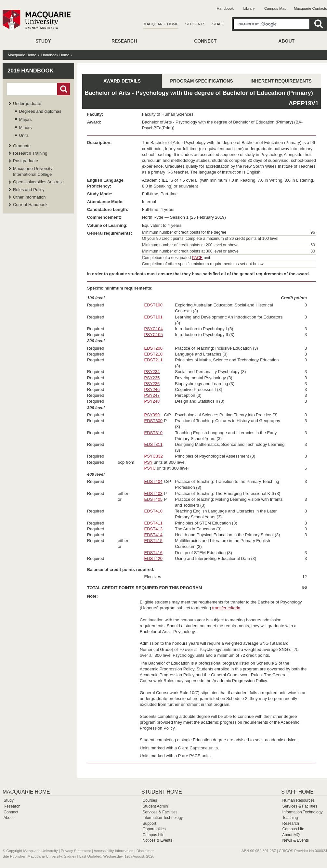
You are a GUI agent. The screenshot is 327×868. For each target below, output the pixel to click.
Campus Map (275, 8)
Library (249, 8)
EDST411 (153, 523)
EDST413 (153, 529)
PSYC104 (154, 329)
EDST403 (153, 493)
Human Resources (299, 800)
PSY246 (152, 389)
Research (124, 41)
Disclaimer (145, 851)
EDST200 (153, 348)
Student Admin (155, 806)
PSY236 (152, 384)
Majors (26, 119)
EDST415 (153, 541)
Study (43, 41)
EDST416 (153, 553)
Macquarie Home (161, 24)
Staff (218, 24)
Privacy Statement (76, 851)
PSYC (150, 468)
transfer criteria (226, 608)
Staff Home (297, 792)
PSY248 (152, 401)
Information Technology (163, 818)
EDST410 (153, 511)
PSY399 (152, 415)
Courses (150, 800)
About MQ (291, 835)
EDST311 (153, 444)
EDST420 (153, 558)
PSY (149, 462)
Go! (64, 89)
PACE (197, 258)
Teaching (290, 818)
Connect (205, 41)
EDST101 (153, 317)
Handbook (225, 8)
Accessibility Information (113, 851)
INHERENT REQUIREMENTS (281, 81)
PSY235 (152, 378)
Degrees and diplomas (40, 111)
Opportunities (154, 829)
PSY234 (152, 372)
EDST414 (153, 535)
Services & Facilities (160, 812)
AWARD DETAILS (122, 81)
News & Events (296, 840)
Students (195, 24)
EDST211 (153, 360)
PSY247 (152, 395)
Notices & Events (157, 840)
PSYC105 (154, 335)
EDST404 (153, 481)
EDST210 (153, 354)
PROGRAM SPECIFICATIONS (201, 81)
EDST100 (153, 305)
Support (149, 823)
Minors (26, 128)
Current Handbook (30, 205)
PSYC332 (154, 456)
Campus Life (153, 835)
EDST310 (153, 433)
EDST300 (153, 421)
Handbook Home (55, 55)
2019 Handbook (31, 71)
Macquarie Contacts (310, 8)
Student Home (162, 792)
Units (24, 135)
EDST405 (153, 499)
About (286, 41)
